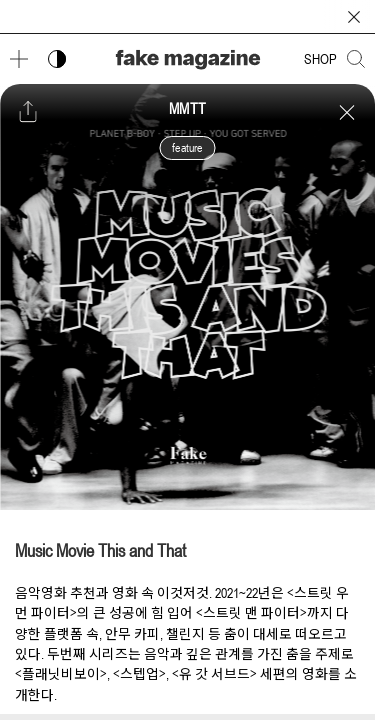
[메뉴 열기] (19, 59)
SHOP (320, 59)
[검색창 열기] (356, 59)
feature (187, 148)
